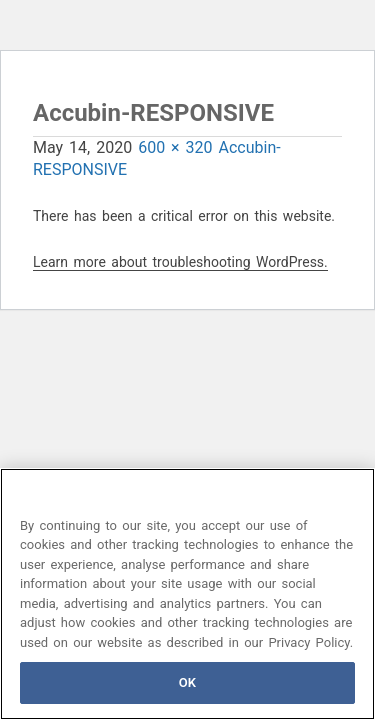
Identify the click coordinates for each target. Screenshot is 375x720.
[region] (187, 594)
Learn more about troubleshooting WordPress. (180, 262)
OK (187, 682)
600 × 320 (175, 147)
